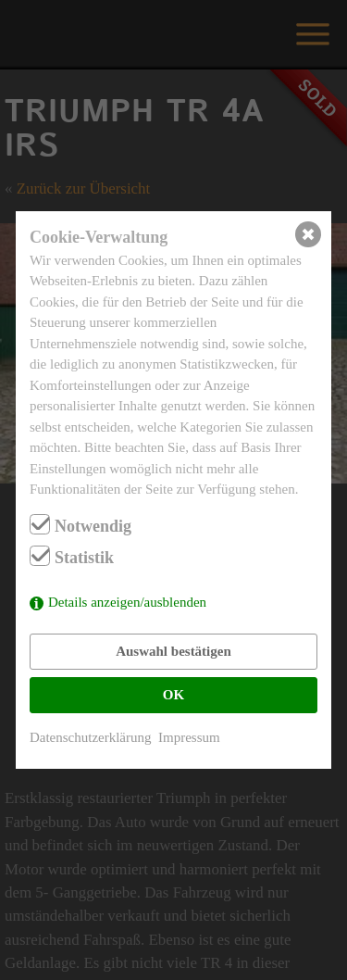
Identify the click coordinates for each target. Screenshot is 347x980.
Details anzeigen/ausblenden (127, 602)
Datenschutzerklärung (91, 737)
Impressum (189, 737)
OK (173, 695)
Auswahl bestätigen (173, 651)
